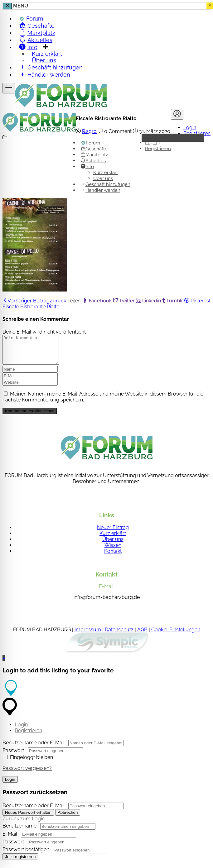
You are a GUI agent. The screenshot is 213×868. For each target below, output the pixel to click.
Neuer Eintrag (113, 533)
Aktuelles (93, 161)
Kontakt (113, 557)
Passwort (13, 756)
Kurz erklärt (106, 173)
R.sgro (89, 131)
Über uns (103, 178)
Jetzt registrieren (20, 862)
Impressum (88, 635)
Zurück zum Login (24, 824)
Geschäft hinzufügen (106, 184)
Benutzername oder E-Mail (34, 748)
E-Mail (10, 840)
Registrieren (158, 149)
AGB (142, 635)
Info (87, 167)
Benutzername (19, 832)
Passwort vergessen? (27, 774)
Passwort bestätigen (26, 855)
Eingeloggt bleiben (28, 763)
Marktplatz (94, 155)
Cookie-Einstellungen (176, 635)
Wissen (113, 551)
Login (190, 128)
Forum (90, 143)
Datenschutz (119, 635)
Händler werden (45, 74)
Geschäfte (94, 149)
